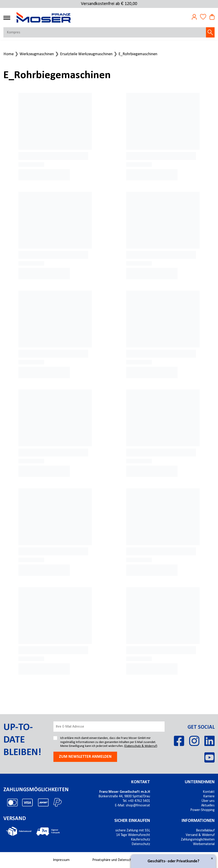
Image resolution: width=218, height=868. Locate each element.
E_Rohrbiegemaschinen (138, 54)
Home (9, 54)
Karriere (209, 796)
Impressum (61, 860)
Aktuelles (208, 806)
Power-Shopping (202, 810)
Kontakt (209, 792)
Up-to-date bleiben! (22, 740)
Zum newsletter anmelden (85, 757)
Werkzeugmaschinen (37, 54)
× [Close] (212, 859)
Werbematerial (204, 844)
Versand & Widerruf (200, 835)
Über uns (208, 801)
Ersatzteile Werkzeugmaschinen (86, 54)
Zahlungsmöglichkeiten (198, 840)
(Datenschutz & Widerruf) (141, 746)
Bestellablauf (205, 831)
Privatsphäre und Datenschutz (114, 860)
